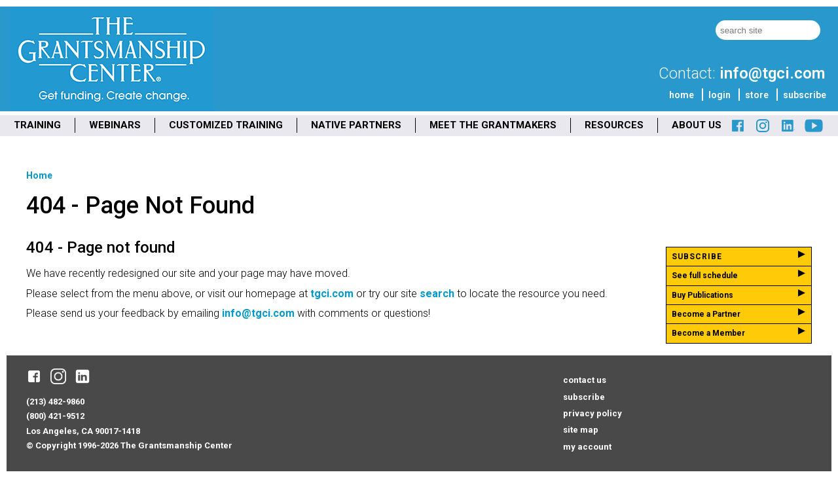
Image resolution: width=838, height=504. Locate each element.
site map (581, 430)
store (757, 95)
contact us (585, 380)
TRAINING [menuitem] (37, 125)
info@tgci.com (772, 73)
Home (39, 175)
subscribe (805, 95)
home (682, 95)
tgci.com (332, 294)
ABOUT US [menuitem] (697, 125)
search (437, 294)
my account (587, 447)
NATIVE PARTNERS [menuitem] (356, 125)
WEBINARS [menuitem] (115, 125)
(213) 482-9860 (55, 402)
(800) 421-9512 (55, 416)
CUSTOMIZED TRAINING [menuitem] (226, 125)
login (720, 95)
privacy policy (592, 413)
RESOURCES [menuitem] (614, 125)
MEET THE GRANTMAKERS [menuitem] (493, 125)
